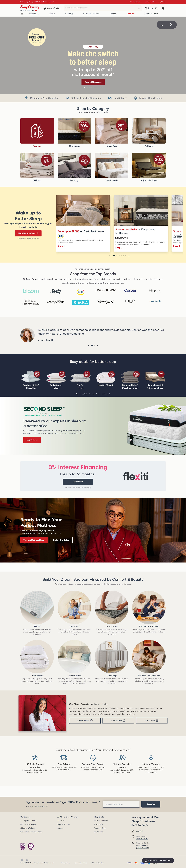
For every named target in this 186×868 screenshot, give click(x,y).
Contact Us (99, 825)
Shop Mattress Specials (28, 233)
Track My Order (100, 828)
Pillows (52, 14)
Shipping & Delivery (28, 828)
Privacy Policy (65, 863)
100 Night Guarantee (28, 821)
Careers (60, 828)
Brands (113, 14)
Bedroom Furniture (91, 14)
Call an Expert (85, 721)
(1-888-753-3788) (143, 848)
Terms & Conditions (81, 863)
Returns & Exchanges (28, 825)
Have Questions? (136, 2)
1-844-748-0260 (142, 839)
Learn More (32, 440)
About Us (61, 821)
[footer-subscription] (151, 804)
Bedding (69, 14)
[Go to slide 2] (117, 256)
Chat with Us (118, 721)
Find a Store (99, 832)
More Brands (155, 301)
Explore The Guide (61, 540)
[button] (163, 25)
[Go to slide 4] (121, 256)
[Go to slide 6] (126, 256)
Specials (130, 14)
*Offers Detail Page (98, 863)
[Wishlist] (156, 8)
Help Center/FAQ (101, 821)
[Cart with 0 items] (163, 8)
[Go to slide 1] (114, 256)
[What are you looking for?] (139, 8)
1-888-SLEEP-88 (142, 846)
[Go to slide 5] (123, 256)
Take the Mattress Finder (34, 540)
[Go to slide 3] (119, 256)
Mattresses (34, 14)
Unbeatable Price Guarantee (31, 832)
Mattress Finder (151, 14)
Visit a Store (152, 721)
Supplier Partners (64, 825)
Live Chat (140, 831)
